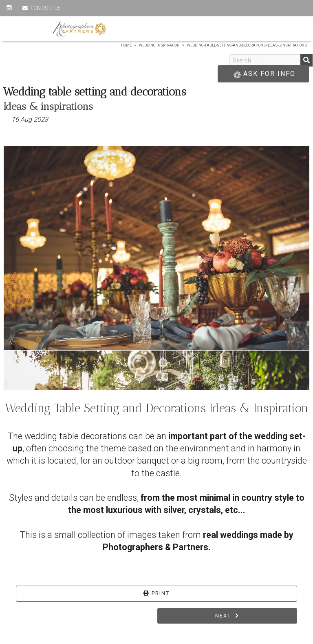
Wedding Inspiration (159, 45)
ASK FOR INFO (263, 75)
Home (126, 45)
